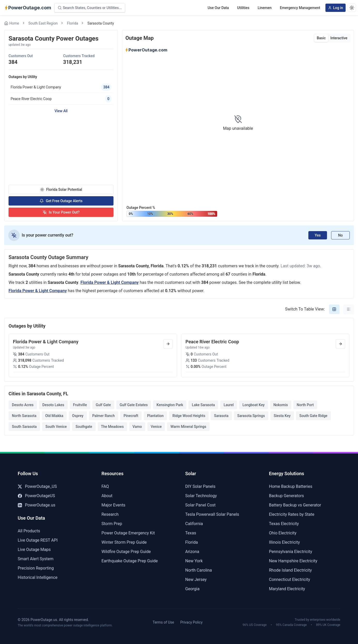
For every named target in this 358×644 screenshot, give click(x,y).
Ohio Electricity (283, 533)
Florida (73, 23)
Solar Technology (201, 496)
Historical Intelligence (38, 577)
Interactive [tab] (339, 38)
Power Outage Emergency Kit (128, 533)
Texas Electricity (284, 524)
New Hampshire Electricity (293, 561)
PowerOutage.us (37, 505)
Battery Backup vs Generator (295, 505)
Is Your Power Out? (61, 212)
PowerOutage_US (37, 486)
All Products (29, 531)
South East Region (43, 23)
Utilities (243, 8)
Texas (191, 533)
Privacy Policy (191, 622)
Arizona (192, 552)
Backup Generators (287, 496)
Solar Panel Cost (201, 505)
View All (61, 111)
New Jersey (196, 579)
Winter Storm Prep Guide (124, 542)
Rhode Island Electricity (291, 570)
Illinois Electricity (285, 542)
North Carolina (199, 570)
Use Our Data (218, 8)
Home (12, 23)
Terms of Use (163, 622)
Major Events (113, 505)
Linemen (265, 8)
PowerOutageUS (36, 496)
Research (110, 514)
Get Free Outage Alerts (61, 201)
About (107, 496)
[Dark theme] (352, 8)
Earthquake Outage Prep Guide (130, 561)
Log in (336, 8)
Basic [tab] (321, 38)
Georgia (192, 589)
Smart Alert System (36, 559)
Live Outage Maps (34, 550)
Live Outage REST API (38, 540)
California (194, 524)
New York (194, 561)
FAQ (105, 486)
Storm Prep (112, 524)
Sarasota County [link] (101, 23)
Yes (318, 235)
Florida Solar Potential (61, 190)
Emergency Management (300, 8)
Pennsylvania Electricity (291, 552)
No (340, 235)
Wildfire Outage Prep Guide (126, 552)
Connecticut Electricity (290, 579)
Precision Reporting (36, 568)
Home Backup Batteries (291, 486)
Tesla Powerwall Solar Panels (212, 514)
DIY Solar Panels (200, 486)
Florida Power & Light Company (109, 282)
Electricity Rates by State (292, 514)
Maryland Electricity (287, 589)
